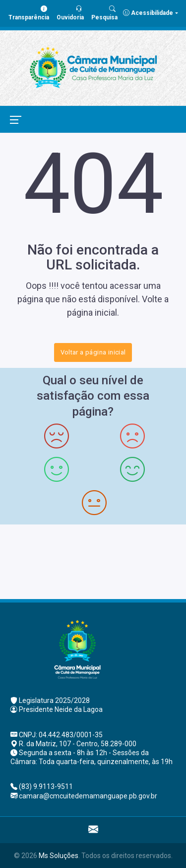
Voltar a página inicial (93, 352)
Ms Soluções (59, 856)
